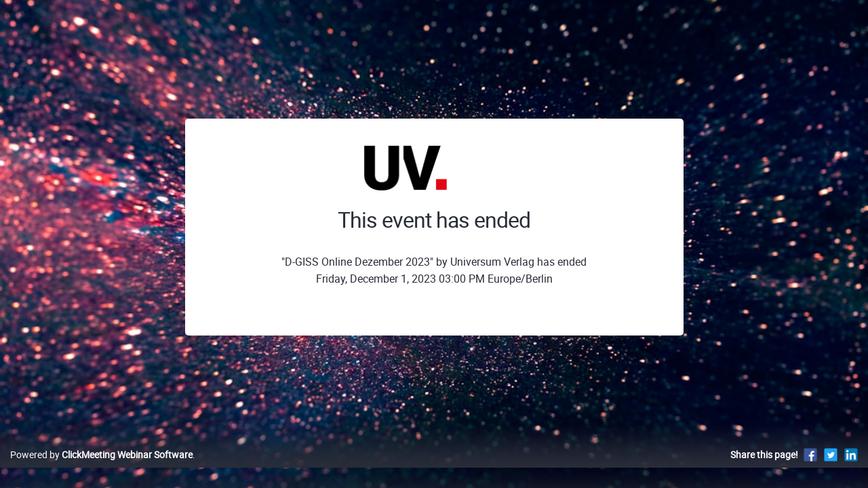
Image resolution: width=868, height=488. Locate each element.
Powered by (101, 469)
